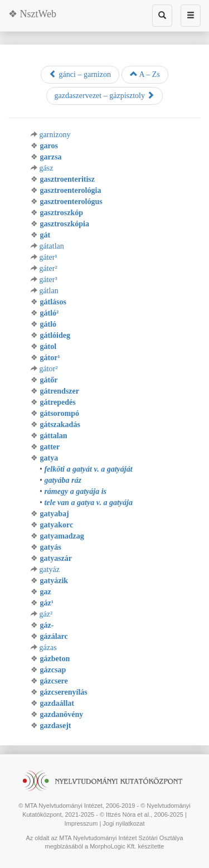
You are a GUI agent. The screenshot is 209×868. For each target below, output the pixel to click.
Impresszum (81, 823)
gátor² (49, 369)
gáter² (48, 268)
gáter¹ (48, 257)
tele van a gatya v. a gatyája (88, 503)
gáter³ (48, 280)
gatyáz (50, 569)
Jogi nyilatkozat (123, 823)
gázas (48, 648)
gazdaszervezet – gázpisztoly (105, 95)
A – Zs (145, 74)
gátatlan (52, 246)
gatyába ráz (63, 480)
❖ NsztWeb (32, 14)
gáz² (46, 614)
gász (47, 168)
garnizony (55, 135)
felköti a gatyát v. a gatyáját (88, 469)
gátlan (49, 291)
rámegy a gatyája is (75, 491)
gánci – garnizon (80, 74)
